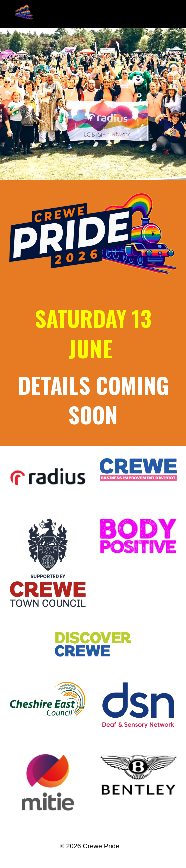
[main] (93, 367)
